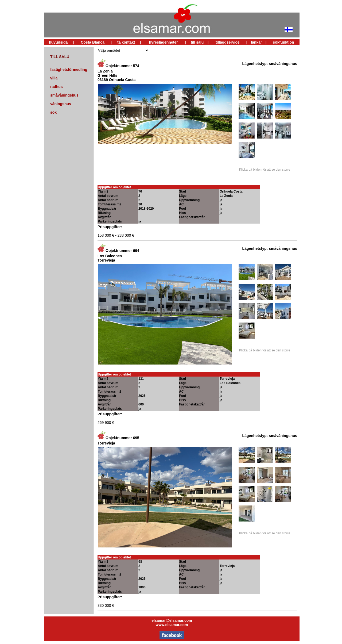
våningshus (61, 104)
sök (53, 112)
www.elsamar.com (172, 625)
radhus (57, 87)
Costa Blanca (93, 42)
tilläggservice (228, 42)
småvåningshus (64, 95)
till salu (197, 42)
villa (54, 78)
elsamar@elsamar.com (172, 620)
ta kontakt (126, 42)
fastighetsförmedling (69, 70)
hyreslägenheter (163, 42)
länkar (256, 42)
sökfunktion (283, 42)
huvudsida (58, 42)
